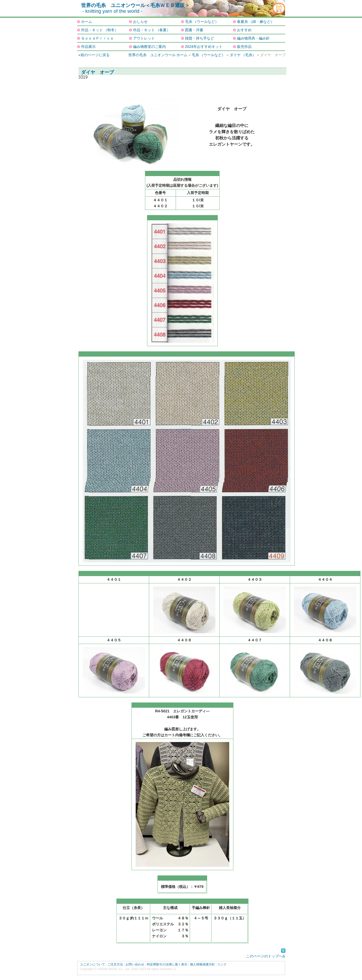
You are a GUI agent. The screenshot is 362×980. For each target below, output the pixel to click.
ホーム (87, 22)
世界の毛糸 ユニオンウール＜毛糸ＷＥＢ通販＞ (135, 5)
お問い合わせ (135, 964)
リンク (222, 964)
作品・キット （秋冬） (100, 30)
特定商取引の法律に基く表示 (167, 964)
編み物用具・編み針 (253, 38)
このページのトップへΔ (266, 956)
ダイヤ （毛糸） (243, 55)
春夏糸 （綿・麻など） (256, 22)
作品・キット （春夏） (152, 30)
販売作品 (244, 47)
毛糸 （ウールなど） (202, 22)
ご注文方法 (115, 964)
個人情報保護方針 (202, 964)
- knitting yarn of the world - (112, 11)
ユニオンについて (93, 964)
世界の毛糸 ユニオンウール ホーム (158, 55)
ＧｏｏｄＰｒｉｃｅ (97, 38)
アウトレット (144, 38)
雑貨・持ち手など (200, 38)
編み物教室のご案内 (149, 47)
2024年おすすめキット (204, 47)
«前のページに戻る (94, 55)
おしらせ (140, 22)
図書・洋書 (194, 30)
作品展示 (88, 47)
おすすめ (244, 30)
